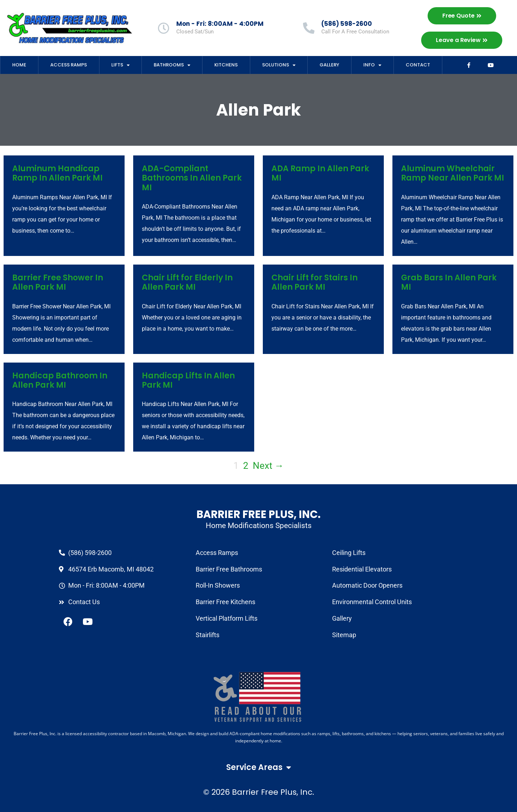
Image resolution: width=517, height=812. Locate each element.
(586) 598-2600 (347, 24)
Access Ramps (69, 65)
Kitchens (226, 65)
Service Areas (259, 767)
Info (372, 65)
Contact (418, 65)
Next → (268, 466)
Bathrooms (172, 65)
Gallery (329, 65)
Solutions (279, 65)
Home (19, 65)
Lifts (120, 65)
